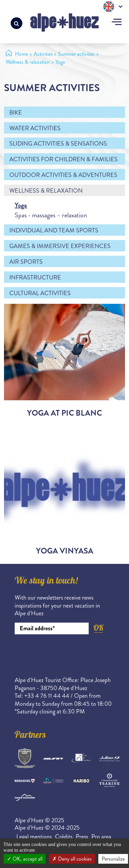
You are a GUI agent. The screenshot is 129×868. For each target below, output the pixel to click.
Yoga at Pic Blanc (64, 413)
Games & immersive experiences (60, 246)
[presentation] (65, 653)
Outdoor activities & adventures (63, 175)
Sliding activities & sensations (58, 144)
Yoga (21, 205)
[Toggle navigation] (117, 23)
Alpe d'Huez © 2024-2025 (47, 828)
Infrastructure (35, 277)
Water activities (35, 128)
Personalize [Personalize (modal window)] (113, 859)
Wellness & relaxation (46, 191)
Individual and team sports (54, 230)
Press (82, 837)
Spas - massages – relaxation (51, 215)
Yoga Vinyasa (65, 551)
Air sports (26, 262)
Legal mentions (34, 837)
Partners (30, 736)
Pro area (101, 837)
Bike (16, 113)
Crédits (64, 837)
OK (98, 628)
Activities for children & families (63, 159)
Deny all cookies (72, 859)
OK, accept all (25, 859)
